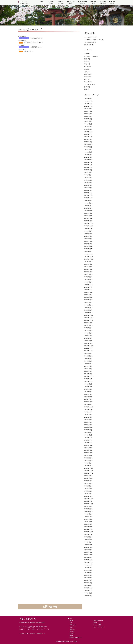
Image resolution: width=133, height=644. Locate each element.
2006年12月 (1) (88, 588)
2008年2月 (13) (88, 555)
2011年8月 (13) (88, 448)
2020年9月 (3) (88, 170)
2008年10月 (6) (88, 534)
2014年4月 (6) (88, 366)
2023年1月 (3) (88, 98)
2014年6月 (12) (88, 361)
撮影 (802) (87, 87)
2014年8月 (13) (88, 356)
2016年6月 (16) (88, 300)
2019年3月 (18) (88, 216)
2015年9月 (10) (88, 323)
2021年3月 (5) (88, 155)
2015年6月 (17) (88, 330)
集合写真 (72, 636)
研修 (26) (87, 89)
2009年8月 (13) (88, 509)
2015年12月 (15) (89, 315)
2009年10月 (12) (89, 504)
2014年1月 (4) (88, 374)
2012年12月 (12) (89, 407)
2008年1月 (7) (88, 557)
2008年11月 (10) (89, 532)
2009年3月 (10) (88, 522)
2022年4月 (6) (88, 121)
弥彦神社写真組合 (99, 621)
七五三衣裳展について (90, 42)
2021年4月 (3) (88, 152)
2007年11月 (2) (88, 562)
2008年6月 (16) (88, 545)
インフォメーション (24, 38)
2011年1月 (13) (88, 466)
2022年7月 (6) (88, 114)
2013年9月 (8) (88, 384)
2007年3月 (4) (88, 580)
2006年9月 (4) (88, 593)
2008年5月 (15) (88, 547)
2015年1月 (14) (88, 343)
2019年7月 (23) (88, 206)
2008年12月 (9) (88, 529)
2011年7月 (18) (88, 450)
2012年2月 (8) (88, 432)
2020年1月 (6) (88, 190)
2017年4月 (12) (88, 274)
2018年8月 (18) (88, 234)
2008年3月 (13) (88, 552)
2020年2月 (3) (88, 188)
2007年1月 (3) (88, 585)
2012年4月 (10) (88, 427)
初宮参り (51, 3)
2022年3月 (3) (88, 124)
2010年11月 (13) (89, 471)
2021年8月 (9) (88, 142)
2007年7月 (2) (88, 570)
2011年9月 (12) (88, 445)
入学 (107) (87, 72)
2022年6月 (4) (88, 116)
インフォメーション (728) (91, 56)
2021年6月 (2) (88, 147)
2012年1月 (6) (88, 435)
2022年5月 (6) (88, 119)
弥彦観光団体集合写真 (76, 638)
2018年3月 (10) (88, 246)
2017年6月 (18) (88, 269)
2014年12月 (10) (89, 346)
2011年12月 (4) (88, 438)
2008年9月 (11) (88, 537)
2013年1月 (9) (88, 404)
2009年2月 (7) (88, 524)
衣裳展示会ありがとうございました (94, 40)
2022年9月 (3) (88, 109)
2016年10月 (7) (88, 290)
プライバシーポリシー (100, 627)
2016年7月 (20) (88, 297)
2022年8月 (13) (88, 111)
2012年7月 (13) (88, 420)
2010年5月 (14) (88, 486)
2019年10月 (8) (88, 198)
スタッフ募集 (98, 625)
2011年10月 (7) (88, 443)
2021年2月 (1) (88, 157)
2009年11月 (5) (88, 501)
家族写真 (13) (88, 77)
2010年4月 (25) (88, 489)
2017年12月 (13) (89, 254)
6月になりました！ (89, 45)
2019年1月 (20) (88, 221)
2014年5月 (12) (88, 364)
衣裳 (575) (87, 61)
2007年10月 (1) (88, 565)
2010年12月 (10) (89, 468)
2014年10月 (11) (89, 351)
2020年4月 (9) (88, 183)
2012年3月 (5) (88, 430)
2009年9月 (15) (88, 506)
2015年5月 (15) (88, 333)
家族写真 (93, 3)
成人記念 (103, 3)
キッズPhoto (82, 3)
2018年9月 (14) (88, 231)
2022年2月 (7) (88, 127)
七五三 (61, 3)
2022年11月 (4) (88, 104)
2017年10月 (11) (89, 259)
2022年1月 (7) (88, 129)
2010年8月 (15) (88, 478)
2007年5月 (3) (88, 575)
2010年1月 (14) (88, 496)
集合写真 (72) (88, 82)
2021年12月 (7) (88, 132)
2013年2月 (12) (88, 402)
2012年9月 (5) (88, 415)
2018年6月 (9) (88, 239)
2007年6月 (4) (88, 573)
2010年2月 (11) (88, 494)
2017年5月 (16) (88, 272)
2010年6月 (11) (88, 483)
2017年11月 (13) (89, 257)
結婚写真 (112, 3)
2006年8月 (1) (88, 596)
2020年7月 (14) (88, 175)
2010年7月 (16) (88, 481)
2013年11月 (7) (88, 379)
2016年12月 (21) (89, 285)
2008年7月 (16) (88, 542)
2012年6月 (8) (88, 422)
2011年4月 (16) (88, 458)
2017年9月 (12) (88, 262)
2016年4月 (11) (88, 305)
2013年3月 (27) (88, 399)
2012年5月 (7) (88, 425)
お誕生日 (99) (88, 74)
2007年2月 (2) (88, 583)
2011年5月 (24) (88, 455)
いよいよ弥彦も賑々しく (91, 37)
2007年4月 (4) (88, 578)
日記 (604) (87, 59)
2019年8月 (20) (88, 203)
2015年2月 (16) (88, 341)
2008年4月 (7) (88, 550)
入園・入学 (71, 3)
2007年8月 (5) (88, 568)
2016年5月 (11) (88, 302)
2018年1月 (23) (88, 251)
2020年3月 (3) (88, 185)
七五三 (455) (88, 67)
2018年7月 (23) (88, 236)
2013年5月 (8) (88, 394)
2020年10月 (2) (88, 167)
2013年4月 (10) (88, 397)
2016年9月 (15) (88, 292)
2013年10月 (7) (88, 381)
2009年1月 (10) (88, 527)
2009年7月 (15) (88, 511)
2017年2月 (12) (88, 279)
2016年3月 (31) (88, 308)
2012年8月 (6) (88, 417)
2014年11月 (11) (89, 348)
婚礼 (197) (87, 79)
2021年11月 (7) (88, 134)
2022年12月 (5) (88, 101)
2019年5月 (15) (88, 211)
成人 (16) (87, 69)
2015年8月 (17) (88, 325)
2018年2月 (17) (88, 249)
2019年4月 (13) (88, 213)
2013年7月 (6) (88, 389)
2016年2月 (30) (88, 310)
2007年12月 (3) (88, 560)
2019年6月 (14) (88, 208)
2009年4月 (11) (88, 519)
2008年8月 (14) (88, 539)
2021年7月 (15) (88, 144)
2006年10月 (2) (88, 590)
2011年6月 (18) (88, 453)
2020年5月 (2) (88, 180)
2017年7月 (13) (88, 267)
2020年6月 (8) (88, 178)
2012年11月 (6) (88, 409)
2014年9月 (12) (88, 353)
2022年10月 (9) (88, 106)
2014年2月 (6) (88, 371)
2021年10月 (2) (88, 137)
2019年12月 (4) (88, 193)
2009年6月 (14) (88, 514)
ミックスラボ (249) (89, 84)
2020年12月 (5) (88, 162)
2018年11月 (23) (89, 226)
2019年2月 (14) (88, 218)
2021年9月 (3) (88, 139)
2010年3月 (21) (88, 491)
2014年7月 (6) (88, 358)
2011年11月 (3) (88, 440)
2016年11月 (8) (88, 287)
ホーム (43, 2)
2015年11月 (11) (89, 318)
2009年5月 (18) (88, 517)
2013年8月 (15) (88, 387)
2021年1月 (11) (88, 160)
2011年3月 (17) (88, 460)
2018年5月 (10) (88, 241)
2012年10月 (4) (88, 412)
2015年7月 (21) (88, 328)
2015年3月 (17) (88, 338)
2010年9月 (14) (88, 476)
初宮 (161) (87, 64)
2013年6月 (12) (88, 392)
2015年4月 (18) (88, 336)
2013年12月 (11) (89, 376)
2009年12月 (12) (89, 499)
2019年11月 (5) (88, 195)
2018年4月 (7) (88, 244)
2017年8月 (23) (88, 264)
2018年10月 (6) (88, 228)
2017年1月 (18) (88, 282)
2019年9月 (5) (88, 200)
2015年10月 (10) (89, 320)
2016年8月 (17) (88, 295)
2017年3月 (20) (88, 277)
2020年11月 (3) (88, 165)
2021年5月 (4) (88, 149)
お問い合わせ (50, 607)
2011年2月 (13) (88, 463)
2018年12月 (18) (89, 223)
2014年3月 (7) (88, 369)
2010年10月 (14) (89, 473)
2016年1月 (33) (88, 313)
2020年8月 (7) (88, 172)
